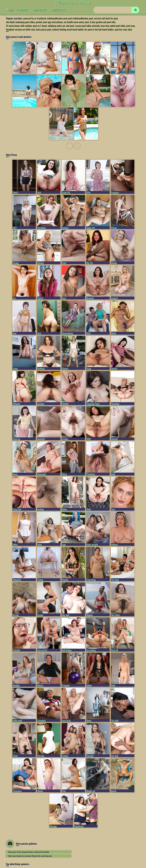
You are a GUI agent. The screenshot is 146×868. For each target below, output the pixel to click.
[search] (135, 10)
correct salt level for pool (106, 18)
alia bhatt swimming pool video (20, 22)
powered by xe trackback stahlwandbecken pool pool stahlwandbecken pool (58, 18)
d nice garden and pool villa (103, 22)
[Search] (116, 10)
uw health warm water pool (76, 22)
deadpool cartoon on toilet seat (20, 30)
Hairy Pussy (73, 2)
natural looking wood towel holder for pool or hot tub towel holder (83, 30)
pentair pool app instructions (49, 22)
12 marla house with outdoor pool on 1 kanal (26, 26)
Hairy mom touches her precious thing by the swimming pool (30, 856)
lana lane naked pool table (113, 26)
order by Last (59, 10)
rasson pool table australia (87, 26)
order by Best (40, 10)
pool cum (130, 26)
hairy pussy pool (44, 30)
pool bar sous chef (123, 30)
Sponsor (23, 10)
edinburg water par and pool (61, 26)
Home (11, 10)
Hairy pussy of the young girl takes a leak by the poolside (29, 852)
